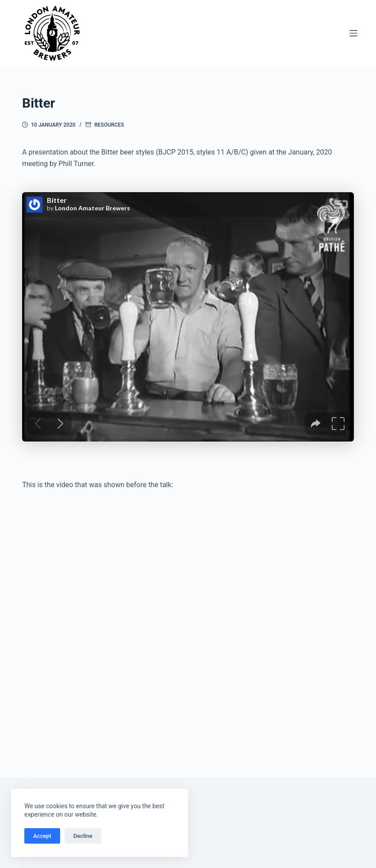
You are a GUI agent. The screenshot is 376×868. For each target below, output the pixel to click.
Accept (42, 836)
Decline (83, 836)
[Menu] (353, 33)
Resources (109, 125)
